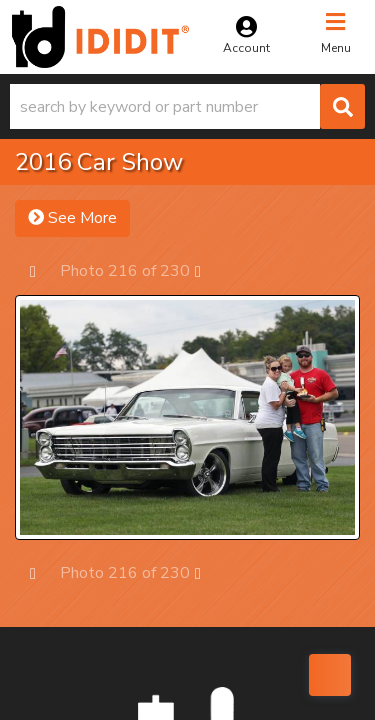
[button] (187, 106)
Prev (42, 270)
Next (207, 270)
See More (72, 218)
